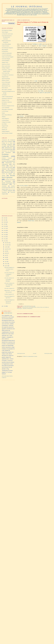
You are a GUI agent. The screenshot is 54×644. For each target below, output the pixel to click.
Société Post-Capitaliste (8, 176)
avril (6, 259)
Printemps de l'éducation (7, 98)
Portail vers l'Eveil (6, 64)
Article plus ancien (48, 353)
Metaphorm (4, 104)
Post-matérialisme (10, 171)
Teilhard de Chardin (12, 189)
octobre (6, 247)
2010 (5, 306)
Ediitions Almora (5, 80)
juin (6, 255)
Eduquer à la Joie (5, 100)
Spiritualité (5, 184)
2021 (5, 220)
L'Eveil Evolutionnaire (7, 55)
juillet (6, 253)
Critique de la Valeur (6, 122)
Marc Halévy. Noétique (7, 90)
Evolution (8, 152)
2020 (5, 222)
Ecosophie (4, 146)
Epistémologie (32, 307)
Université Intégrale (6, 59)
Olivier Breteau (8, 313)
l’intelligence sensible (37, 44)
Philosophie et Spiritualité (7, 109)
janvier (6, 266)
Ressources (7, 172)
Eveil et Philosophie (6, 82)
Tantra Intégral (5, 32)
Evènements (12, 151)
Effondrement (8, 148)
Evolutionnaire (6, 160)
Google (36, 81)
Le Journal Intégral (27, 7)
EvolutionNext (5, 51)
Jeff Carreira (4, 128)
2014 (5, 235)
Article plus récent (21, 353)
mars (6, 262)
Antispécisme (4, 140)
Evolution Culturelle (43, 307)
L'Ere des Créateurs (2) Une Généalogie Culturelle (9, 285)
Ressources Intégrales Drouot (8, 106)
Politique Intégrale (6, 68)
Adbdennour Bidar (6, 84)
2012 (5, 239)
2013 (5, 237)
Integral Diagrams (6, 131)
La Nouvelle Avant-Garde (7, 34)
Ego (3, 149)
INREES (4, 117)
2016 (5, 230)
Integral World (5, 126)
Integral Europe (5, 77)
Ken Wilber (41, 91)
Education (25, 307)
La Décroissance (5, 120)
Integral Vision (5, 62)
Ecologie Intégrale (7, 145)
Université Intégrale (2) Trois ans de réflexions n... (9, 301)
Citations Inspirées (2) (9, 294)
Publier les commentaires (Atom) (30, 356)
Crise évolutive (8, 141)
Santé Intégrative (5, 119)
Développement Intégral (7, 30)
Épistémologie (4, 151)
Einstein (22, 116)
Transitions (4, 192)
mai (6, 257)
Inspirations (12, 161)
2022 (5, 218)
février (6, 264)
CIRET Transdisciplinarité (7, 97)
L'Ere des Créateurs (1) (9, 288)
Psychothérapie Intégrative (7, 48)
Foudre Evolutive (6, 46)
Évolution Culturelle (7, 158)
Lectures (10, 167)
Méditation (4, 169)
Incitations (4, 161)
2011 (5, 241)
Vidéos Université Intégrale (8, 57)
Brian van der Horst (6, 66)
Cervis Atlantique (6, 108)
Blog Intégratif (5, 50)
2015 (5, 232)
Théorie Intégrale (27, 309)
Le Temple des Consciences (8, 75)
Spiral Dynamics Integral (7, 133)
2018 (5, 226)
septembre (7, 249)
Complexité (13, 140)
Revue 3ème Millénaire (7, 115)
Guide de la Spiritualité (7, 53)
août (6, 251)
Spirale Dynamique (6, 79)
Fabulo (3, 113)
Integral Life (4, 129)
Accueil (34, 353)
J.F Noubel (4, 95)
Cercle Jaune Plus (6, 73)
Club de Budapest (6, 60)
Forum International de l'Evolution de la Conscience (7, 37)
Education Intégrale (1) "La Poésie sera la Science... (9, 269)
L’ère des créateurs (24, 186)
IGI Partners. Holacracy (7, 102)
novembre (7, 245)
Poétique (20, 309)
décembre (7, 243)
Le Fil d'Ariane (5, 111)
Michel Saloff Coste (6, 86)
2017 (5, 228)
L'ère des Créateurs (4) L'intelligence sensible (9, 274)
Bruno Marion (5, 88)
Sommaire (8, 180)
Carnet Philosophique (6, 44)
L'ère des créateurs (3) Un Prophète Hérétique (9, 279)
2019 (5, 224)
